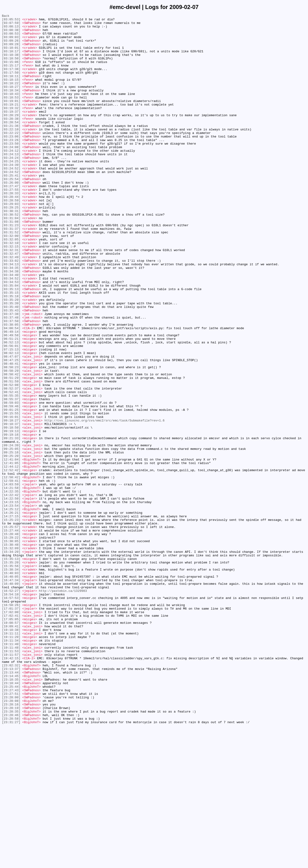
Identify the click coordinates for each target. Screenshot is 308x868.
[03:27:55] (11, 225)
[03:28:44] (11, 234)
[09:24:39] (11, 532)
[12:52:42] (11, 562)
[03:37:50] (11, 383)
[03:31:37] (11, 272)
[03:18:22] (11, 97)
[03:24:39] (11, 195)
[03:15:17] (11, 76)
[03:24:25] (11, 191)
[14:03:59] (11, 579)
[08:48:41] (11, 434)
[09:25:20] (11, 545)
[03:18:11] (11, 89)
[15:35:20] (11, 672)
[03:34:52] (11, 332)
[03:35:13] (11, 344)
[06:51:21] (11, 404)
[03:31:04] (11, 259)
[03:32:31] (11, 297)
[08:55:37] (11, 476)
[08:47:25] (11, 430)
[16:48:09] (11, 698)
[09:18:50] (11, 510)
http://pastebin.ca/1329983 (63, 706)
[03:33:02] (11, 310)
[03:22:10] (11, 153)
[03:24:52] (11, 199)
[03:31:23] (11, 268)
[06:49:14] (11, 395)
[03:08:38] (11, 33)
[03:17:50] (11, 84)
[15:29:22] (11, 642)
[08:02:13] (11, 421)
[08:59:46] (11, 485)
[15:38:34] (11, 681)
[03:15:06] (11, 72)
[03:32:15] (11, 293)
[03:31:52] (11, 276)
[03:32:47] (11, 302)
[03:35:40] (11, 366)
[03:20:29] (11, 136)
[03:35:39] (11, 361)
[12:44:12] (11, 557)
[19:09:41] (11, 749)
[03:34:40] (11, 327)
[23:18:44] (11, 817)
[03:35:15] (11, 349)
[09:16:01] (11, 498)
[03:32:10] (11, 289)
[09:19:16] (11, 519)
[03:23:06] (11, 161)
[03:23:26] (11, 165)
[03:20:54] (11, 144)
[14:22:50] (11, 596)
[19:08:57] (11, 745)
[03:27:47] (11, 221)
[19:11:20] (11, 762)
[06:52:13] (11, 408)
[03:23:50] (11, 170)
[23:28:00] (11, 834)
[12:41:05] (11, 553)
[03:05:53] (11, 21)
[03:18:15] (11, 93)
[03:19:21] (11, 123)
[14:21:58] (11, 583)
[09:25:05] (11, 536)
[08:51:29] (11, 451)
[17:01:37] (11, 728)
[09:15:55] (11, 493)
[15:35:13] (11, 668)
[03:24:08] (11, 174)
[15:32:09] (11, 655)
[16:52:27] (11, 706)
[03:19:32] (11, 127)
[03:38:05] (11, 387)
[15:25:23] (11, 621)
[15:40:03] (11, 685)
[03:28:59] (11, 238)
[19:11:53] (11, 779)
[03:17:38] (11, 80)
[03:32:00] (11, 280)
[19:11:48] (11, 775)
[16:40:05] (11, 689)
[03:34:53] (11, 336)
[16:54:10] (11, 711)
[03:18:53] (11, 114)
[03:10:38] (11, 63)
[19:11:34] (11, 766)
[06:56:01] (11, 412)
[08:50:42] (11, 447)
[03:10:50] (11, 67)
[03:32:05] (11, 285)
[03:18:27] (11, 102)
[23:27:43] (11, 826)
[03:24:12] (11, 178)
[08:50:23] (11, 438)
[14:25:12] (11, 608)
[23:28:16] (11, 843)
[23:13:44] (11, 804)
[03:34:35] (11, 319)
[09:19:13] (11, 515)
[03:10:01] (11, 55)
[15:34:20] (11, 660)
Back (6, 16)
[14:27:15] (11, 617)
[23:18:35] (11, 813)
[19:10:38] (11, 753)
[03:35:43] (11, 370)
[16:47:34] (11, 694)
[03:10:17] (11, 59)
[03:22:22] (11, 157)
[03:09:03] (11, 42)
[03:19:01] (11, 119)
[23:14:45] (11, 809)
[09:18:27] (11, 502)
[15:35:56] (11, 677)
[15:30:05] (11, 647)
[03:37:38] (11, 374)
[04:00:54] (11, 391)
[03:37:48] (11, 378)
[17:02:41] (11, 736)
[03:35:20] (11, 357)
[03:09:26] (11, 46)
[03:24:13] (11, 182)
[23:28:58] (11, 860)
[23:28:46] (11, 855)
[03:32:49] (11, 306)
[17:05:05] (11, 740)
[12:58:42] (11, 570)
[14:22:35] (11, 587)
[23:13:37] (11, 800)
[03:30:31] (11, 251)
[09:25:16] (11, 540)
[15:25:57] (11, 630)
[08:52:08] (11, 459)
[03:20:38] (11, 140)
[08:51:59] (11, 455)
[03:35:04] (11, 340)
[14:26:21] (11, 613)
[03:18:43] (11, 110)
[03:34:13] (11, 314)
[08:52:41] (11, 468)
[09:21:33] (11, 523)
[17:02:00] (11, 732)
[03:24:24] (11, 187)
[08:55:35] (11, 472)
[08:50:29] (11, 442)
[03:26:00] (11, 217)
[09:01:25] (11, 489)
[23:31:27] (11, 864)
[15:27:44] (11, 634)
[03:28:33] (11, 229)
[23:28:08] (11, 838)
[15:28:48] (11, 638)
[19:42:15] (11, 787)
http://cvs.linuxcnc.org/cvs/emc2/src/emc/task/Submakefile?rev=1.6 (104, 502)
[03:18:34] (11, 106)
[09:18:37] (11, 506)
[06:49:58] (11, 400)
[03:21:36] (11, 148)
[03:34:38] (11, 323)
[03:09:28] (11, 50)
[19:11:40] (11, 770)
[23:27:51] (11, 830)
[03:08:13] (11, 29)
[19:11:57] (11, 783)
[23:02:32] (11, 796)
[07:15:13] (11, 417)
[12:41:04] (11, 549)
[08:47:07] (11, 425)
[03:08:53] (11, 38)
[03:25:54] (11, 212)
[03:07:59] (11, 25)
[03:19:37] (11, 131)
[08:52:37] (11, 464)
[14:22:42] (11, 591)
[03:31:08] (11, 263)
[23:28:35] (11, 851)
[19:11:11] (11, 757)
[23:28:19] (11, 847)
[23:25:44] (11, 821)
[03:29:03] (11, 242)
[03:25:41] (11, 208)
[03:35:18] (11, 353)
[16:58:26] (11, 723)
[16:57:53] (11, 715)
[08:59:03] (11, 481)
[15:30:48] (11, 651)
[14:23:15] (11, 600)
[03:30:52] (11, 255)
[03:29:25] (11, 246)
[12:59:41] (11, 574)
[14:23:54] (11, 604)
